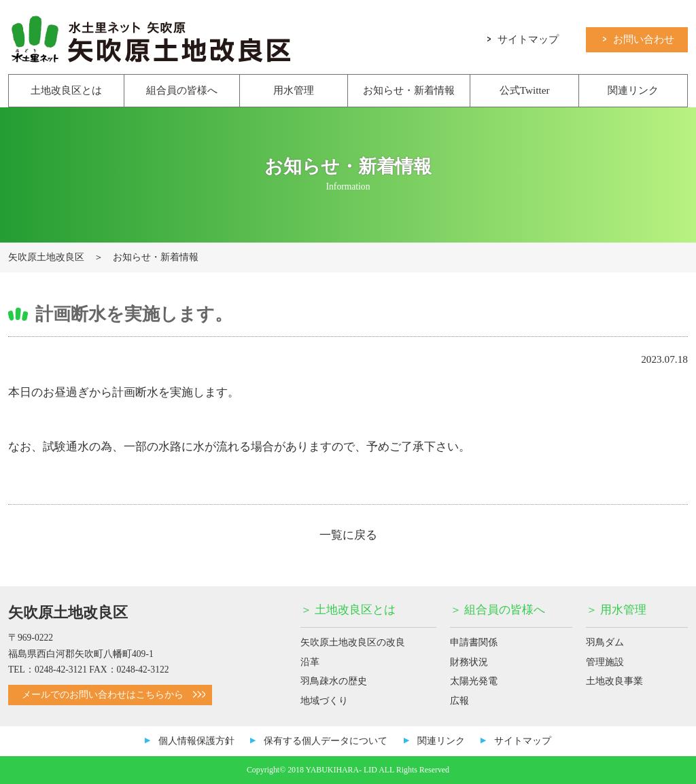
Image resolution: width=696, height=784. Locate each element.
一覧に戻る (348, 535)
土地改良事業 (614, 681)
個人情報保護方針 (196, 741)
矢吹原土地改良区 (46, 257)
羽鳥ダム (605, 642)
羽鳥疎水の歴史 (334, 681)
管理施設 (605, 662)
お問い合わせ (639, 38)
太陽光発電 (474, 681)
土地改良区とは (66, 90)
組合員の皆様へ (182, 90)
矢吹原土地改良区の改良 (353, 642)
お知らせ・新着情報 (409, 90)
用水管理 (294, 90)
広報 (459, 701)
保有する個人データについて (326, 741)
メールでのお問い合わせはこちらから (114, 695)
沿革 (310, 662)
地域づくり (324, 701)
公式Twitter (525, 90)
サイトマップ (523, 38)
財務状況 (469, 662)
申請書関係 (474, 642)
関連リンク (633, 90)
